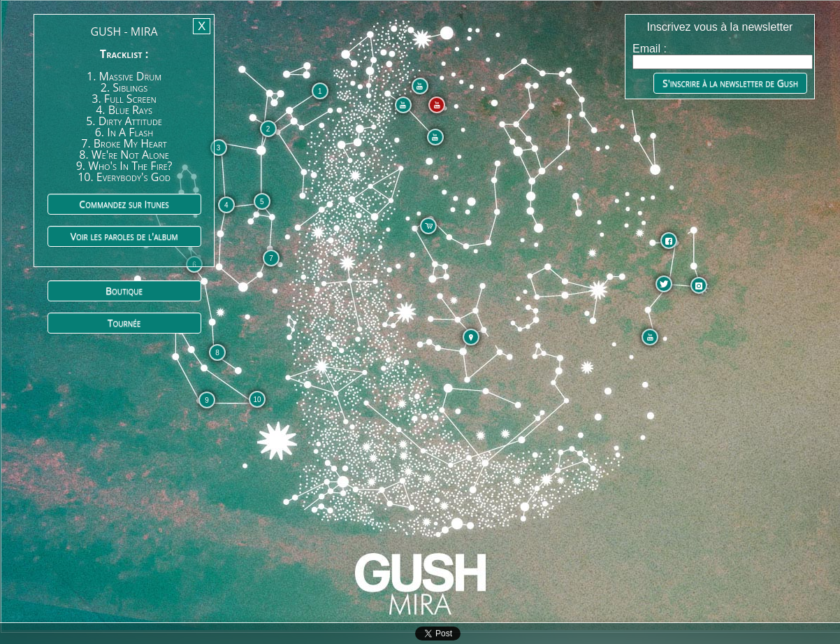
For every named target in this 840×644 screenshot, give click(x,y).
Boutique (124, 291)
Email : (650, 49)
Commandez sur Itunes (124, 204)
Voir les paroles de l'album (124, 236)
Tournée (124, 323)
